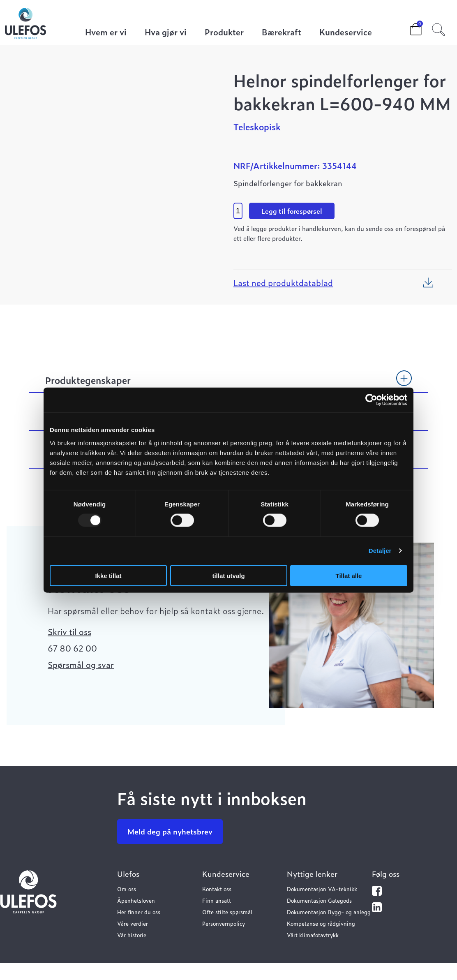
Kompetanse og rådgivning (321, 923)
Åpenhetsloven (136, 900)
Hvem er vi (106, 33)
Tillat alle (349, 575)
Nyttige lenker (312, 874)
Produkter (224, 33)
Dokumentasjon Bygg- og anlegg (329, 912)
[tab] (228, 384)
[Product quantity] (238, 211)
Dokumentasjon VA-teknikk (322, 889)
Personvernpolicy (224, 923)
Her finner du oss (139, 912)
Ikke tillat (108, 575)
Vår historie (132, 935)
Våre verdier (133, 923)
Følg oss (386, 874)
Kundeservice (346, 33)
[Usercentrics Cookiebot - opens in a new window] (371, 400)
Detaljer (380, 551)
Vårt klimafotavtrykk (313, 935)
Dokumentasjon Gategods (319, 900)
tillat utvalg (228, 575)
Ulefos (128, 874)
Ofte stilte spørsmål (227, 912)
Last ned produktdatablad (283, 282)
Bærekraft (282, 33)
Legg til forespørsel (292, 211)
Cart (409, 27)
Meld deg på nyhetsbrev (170, 831)
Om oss (127, 889)
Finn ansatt (217, 900)
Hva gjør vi (166, 33)
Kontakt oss (217, 889)
